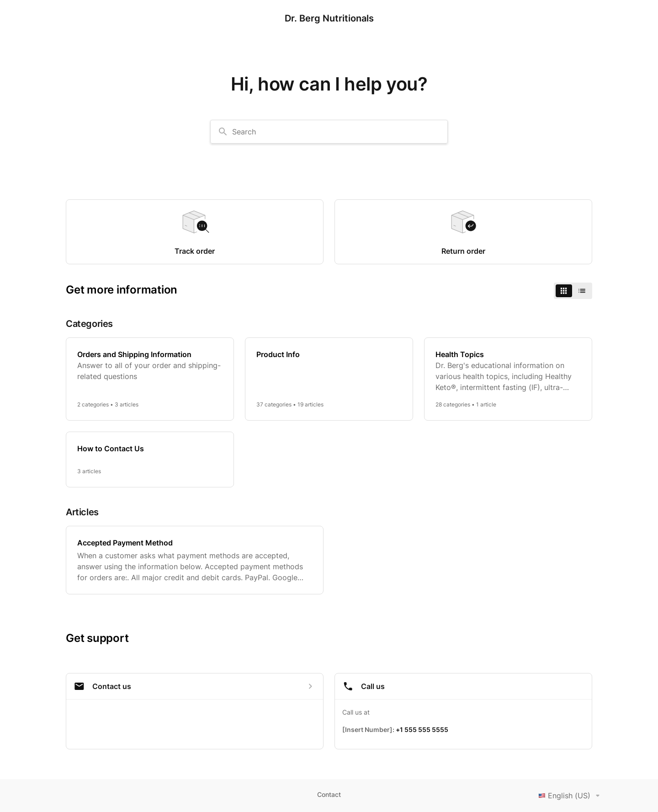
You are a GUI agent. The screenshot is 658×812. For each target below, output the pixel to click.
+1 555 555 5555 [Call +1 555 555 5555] (422, 729)
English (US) (571, 796)
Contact (329, 794)
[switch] (573, 291)
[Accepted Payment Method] (195, 560)
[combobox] (329, 132)
